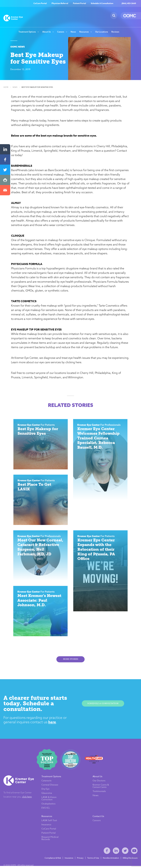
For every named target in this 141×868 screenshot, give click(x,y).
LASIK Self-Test (49, 822)
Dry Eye (45, 791)
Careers (61, 32)
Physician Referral (60, 3)
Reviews (115, 32)
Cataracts (46, 782)
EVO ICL (46, 810)
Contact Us (98, 818)
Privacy (80, 860)
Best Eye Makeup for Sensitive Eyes (37, 88)
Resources (84, 32)
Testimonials (99, 793)
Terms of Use (93, 860)
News (73, 32)
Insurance (46, 826)
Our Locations (102, 32)
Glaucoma (47, 795)
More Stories (71, 660)
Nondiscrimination (111, 860)
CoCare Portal (40, 3)
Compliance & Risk (53, 860)
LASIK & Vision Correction (49, 800)
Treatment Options (27, 32)
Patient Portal (79, 3)
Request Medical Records (50, 840)
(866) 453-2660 (129, 3)
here (53, 723)
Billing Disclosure (130, 860)
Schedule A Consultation (102, 3)
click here (27, 798)
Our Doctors (99, 782)
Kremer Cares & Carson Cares (101, 788)
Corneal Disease (50, 786)
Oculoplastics (48, 805)
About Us (47, 32)
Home (6, 88)
